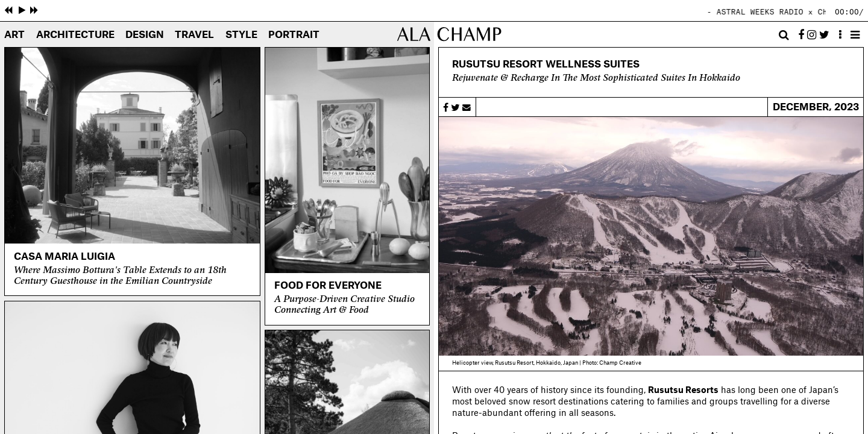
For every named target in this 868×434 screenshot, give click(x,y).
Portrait (294, 35)
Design (145, 35)
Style (241, 35)
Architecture (75, 35)
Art (14, 35)
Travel (194, 35)
